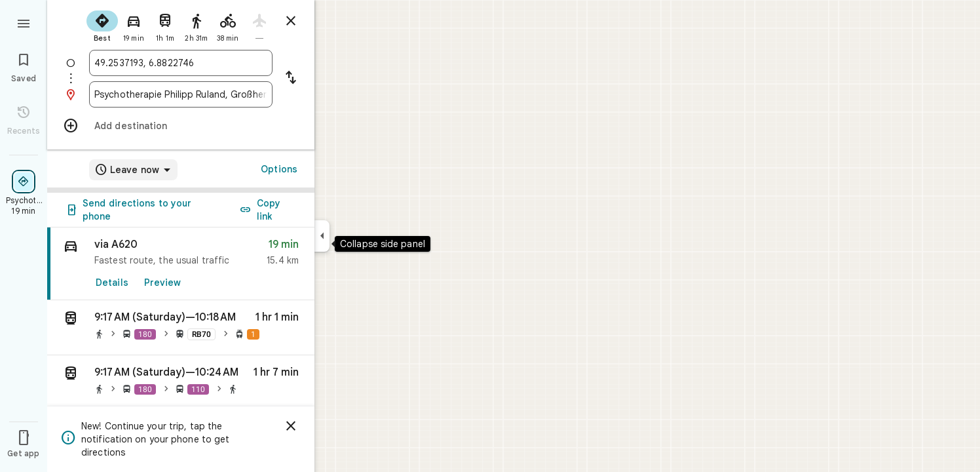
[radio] (102, 25)
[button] (181, 328)
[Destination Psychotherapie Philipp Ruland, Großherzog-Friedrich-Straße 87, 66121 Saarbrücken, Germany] (181, 94)
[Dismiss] (291, 426)
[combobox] (181, 63)
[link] (181, 264)
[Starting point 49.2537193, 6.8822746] (181, 63)
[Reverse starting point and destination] (291, 79)
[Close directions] (291, 21)
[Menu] (24, 22)
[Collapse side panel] (322, 236)
